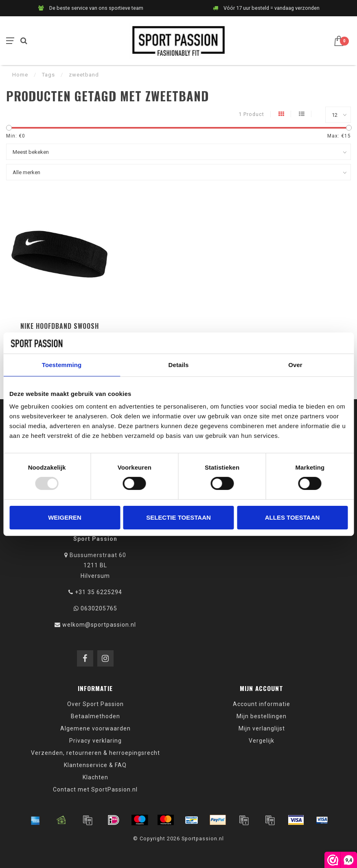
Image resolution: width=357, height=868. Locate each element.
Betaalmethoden (95, 716)
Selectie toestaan (178, 517)
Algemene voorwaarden (95, 728)
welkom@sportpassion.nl (99, 625)
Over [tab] (295, 365)
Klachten (95, 777)
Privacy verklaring (95, 741)
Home (20, 75)
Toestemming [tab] (62, 365)
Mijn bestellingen (262, 716)
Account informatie (262, 704)
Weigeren (65, 517)
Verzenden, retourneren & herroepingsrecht (95, 753)
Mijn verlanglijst (262, 728)
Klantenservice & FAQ (95, 765)
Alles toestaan (292, 517)
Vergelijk (262, 741)
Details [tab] (179, 365)
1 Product (251, 114)
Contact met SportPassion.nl (95, 789)
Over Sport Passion (95, 704)
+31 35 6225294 (99, 592)
